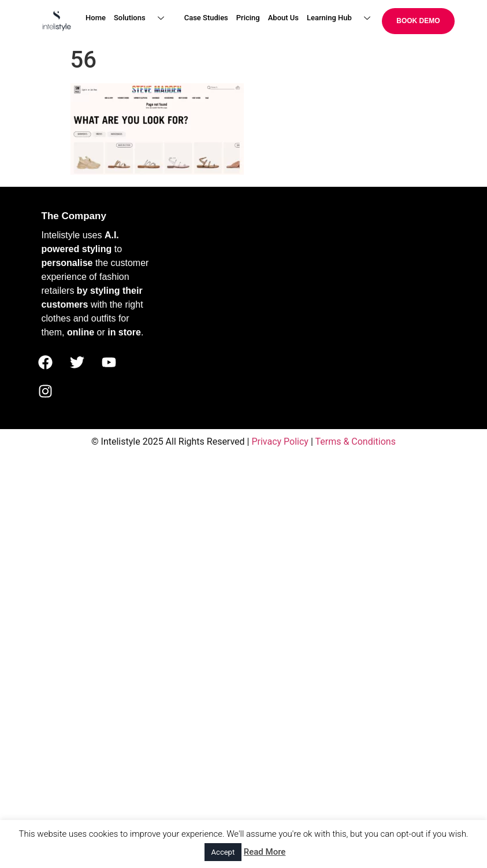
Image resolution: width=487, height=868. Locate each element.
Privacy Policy (280, 442)
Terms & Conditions (355, 442)
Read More (265, 852)
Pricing (248, 18)
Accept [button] (223, 852)
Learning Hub (343, 18)
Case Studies (206, 18)
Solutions (143, 18)
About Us (283, 18)
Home (96, 18)
